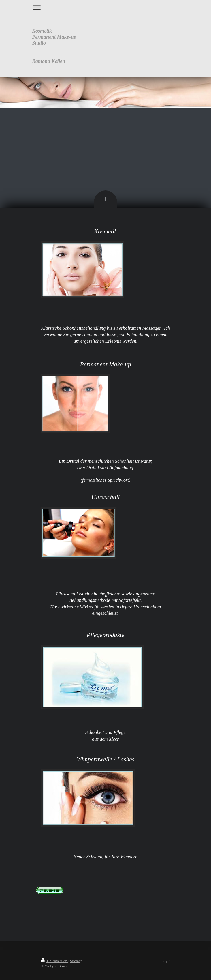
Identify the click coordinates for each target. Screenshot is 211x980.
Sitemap (76, 961)
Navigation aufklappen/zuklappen (105, 8)
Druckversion (54, 961)
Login (166, 961)
